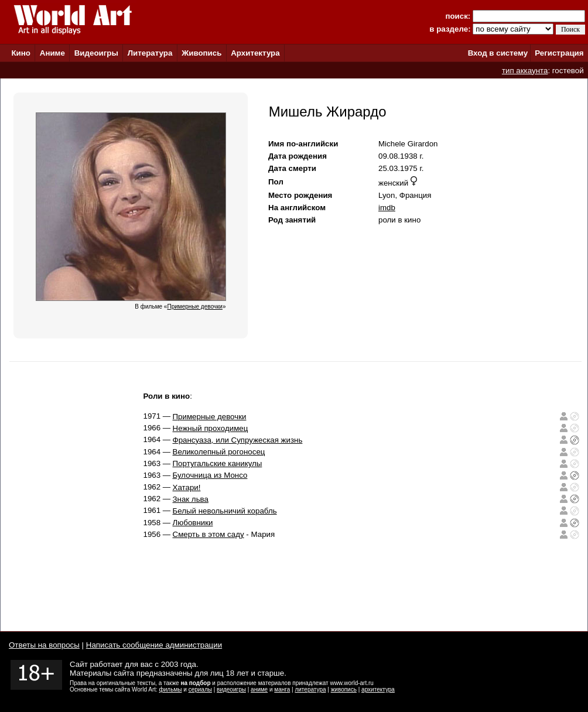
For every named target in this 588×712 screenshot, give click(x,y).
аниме (259, 689)
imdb (387, 208)
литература (310, 689)
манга (282, 689)
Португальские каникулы (218, 463)
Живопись (201, 53)
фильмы (171, 689)
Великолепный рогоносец (219, 452)
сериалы (200, 689)
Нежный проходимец (211, 428)
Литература (150, 53)
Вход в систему (498, 53)
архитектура (378, 689)
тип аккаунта (525, 71)
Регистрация (559, 53)
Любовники (193, 523)
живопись (344, 689)
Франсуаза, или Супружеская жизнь (238, 440)
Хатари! (187, 487)
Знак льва (191, 499)
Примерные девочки (210, 417)
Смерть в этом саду (208, 534)
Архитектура (255, 53)
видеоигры (231, 689)
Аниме (52, 53)
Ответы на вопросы (44, 645)
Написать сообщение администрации (154, 645)
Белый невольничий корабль (225, 511)
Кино (21, 53)
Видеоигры (96, 53)
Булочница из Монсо (210, 475)
